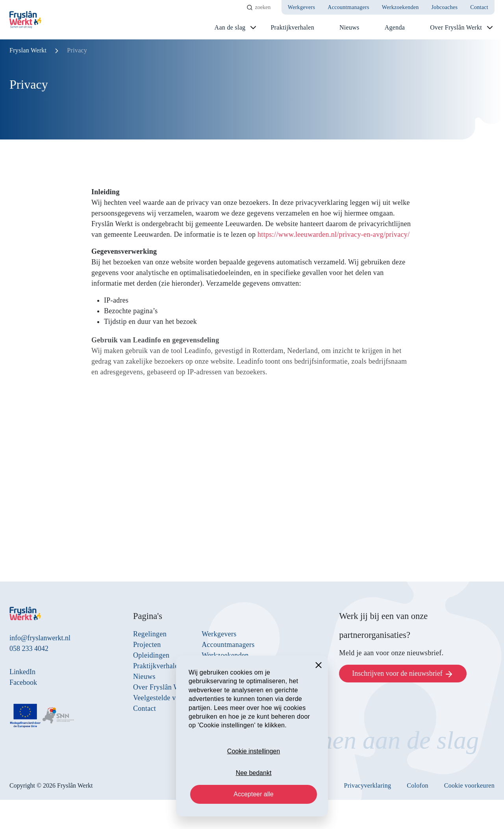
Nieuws (349, 27)
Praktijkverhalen (292, 27)
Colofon (418, 785)
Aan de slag (230, 27)
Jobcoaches (445, 7)
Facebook (23, 682)
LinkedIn (22, 672)
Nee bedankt (254, 773)
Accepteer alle (253, 794)
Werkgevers (302, 7)
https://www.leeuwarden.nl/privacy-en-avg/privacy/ (334, 234)
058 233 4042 (29, 649)
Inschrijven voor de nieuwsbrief (403, 674)
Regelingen (150, 634)
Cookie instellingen (254, 751)
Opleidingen (151, 655)
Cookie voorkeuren (469, 785)
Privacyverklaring (368, 785)
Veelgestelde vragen (163, 698)
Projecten (147, 645)
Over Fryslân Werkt (456, 27)
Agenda (395, 27)
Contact (479, 7)
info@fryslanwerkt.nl (40, 638)
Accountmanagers (348, 7)
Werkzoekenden (400, 7)
